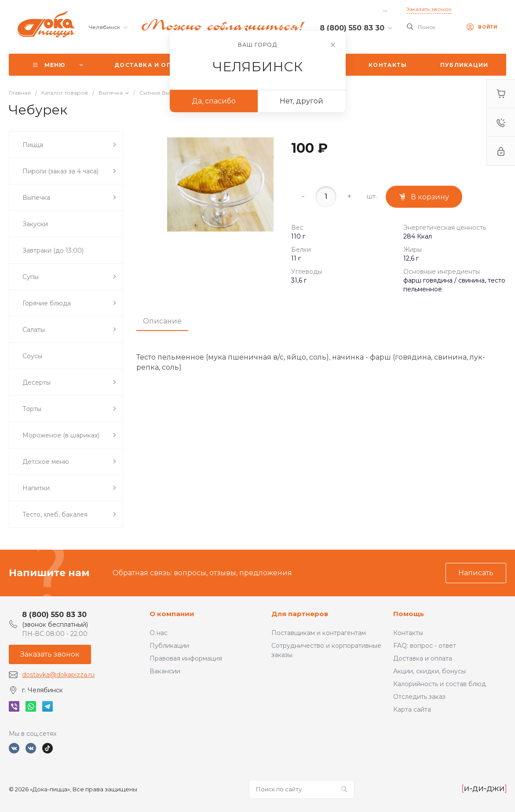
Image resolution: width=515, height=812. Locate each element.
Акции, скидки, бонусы (429, 671)
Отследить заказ (419, 697)
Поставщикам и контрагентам (319, 633)
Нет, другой (301, 101)
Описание (162, 321)
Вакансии (165, 671)
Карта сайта (412, 709)
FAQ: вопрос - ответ (425, 646)
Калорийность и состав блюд (440, 684)
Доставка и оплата (423, 658)
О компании (172, 614)
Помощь (409, 614)
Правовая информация (186, 658)
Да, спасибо (214, 101)
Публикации (169, 646)
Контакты (408, 633)
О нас (159, 633)
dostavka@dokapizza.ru (58, 675)
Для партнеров (300, 614)
